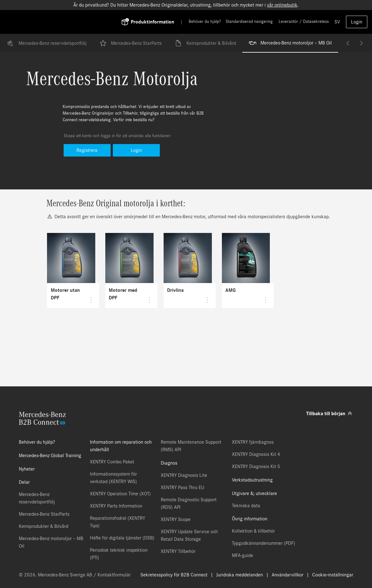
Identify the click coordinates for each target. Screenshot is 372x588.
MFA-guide (243, 555)
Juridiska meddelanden (240, 575)
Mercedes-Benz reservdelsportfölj (46, 43)
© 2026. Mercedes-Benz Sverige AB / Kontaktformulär (75, 575)
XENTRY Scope (176, 519)
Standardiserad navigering (249, 22)
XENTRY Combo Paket (112, 462)
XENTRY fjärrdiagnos (253, 442)
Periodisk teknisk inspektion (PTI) (119, 554)
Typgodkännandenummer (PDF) (264, 543)
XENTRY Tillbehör (178, 551)
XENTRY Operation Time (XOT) (120, 494)
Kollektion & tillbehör (253, 531)
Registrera (87, 150)
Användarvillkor (288, 575)
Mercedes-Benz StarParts (131, 43)
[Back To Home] (71, 22)
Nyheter (27, 469)
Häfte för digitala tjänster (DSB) (122, 538)
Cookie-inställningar (333, 575)
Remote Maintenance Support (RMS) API (191, 446)
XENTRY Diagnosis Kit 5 (256, 467)
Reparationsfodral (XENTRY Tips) (118, 522)
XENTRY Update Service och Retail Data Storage (189, 535)
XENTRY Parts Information (116, 506)
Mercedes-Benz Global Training (50, 456)
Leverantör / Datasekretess (304, 22)
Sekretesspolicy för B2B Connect (174, 575)
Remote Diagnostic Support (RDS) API (189, 503)
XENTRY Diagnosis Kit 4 (256, 454)
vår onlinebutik (282, 5)
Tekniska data (246, 506)
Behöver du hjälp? (205, 22)
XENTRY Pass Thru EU (183, 487)
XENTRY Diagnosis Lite (184, 475)
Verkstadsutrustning (252, 480)
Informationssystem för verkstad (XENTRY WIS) (113, 478)
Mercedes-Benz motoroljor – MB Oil (290, 43)
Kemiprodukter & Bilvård (205, 43)
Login (357, 22)
